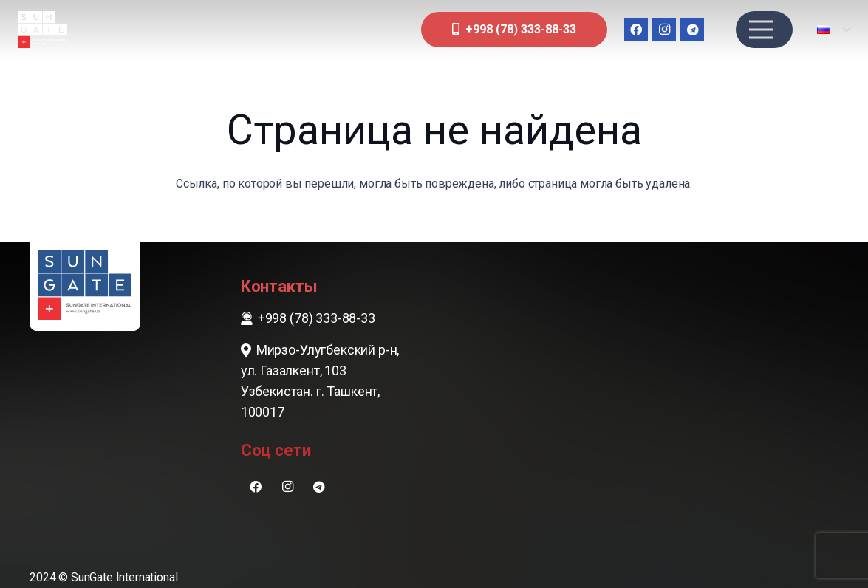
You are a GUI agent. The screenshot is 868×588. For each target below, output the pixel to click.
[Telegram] (692, 30)
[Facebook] (636, 30)
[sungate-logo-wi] (42, 30)
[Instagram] (664, 30)
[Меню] (761, 30)
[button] (834, 30)
